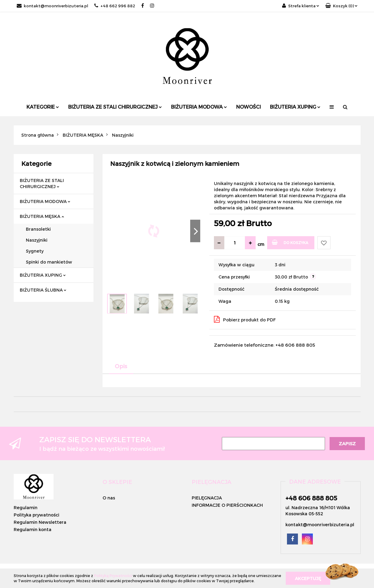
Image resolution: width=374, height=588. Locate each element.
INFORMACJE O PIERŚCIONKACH (227, 505)
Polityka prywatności (37, 515)
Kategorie (43, 107)
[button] (341, 6)
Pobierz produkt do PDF (245, 319)
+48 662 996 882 (115, 6)
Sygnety (35, 251)
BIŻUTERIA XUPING (295, 107)
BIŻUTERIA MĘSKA (42, 216)
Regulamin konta (33, 529)
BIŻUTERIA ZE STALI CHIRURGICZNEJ (115, 107)
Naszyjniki (37, 240)
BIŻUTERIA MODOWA (199, 107)
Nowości (248, 107)
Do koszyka (290, 242)
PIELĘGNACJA (207, 498)
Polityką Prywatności (113, 576)
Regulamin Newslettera (40, 522)
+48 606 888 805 (311, 498)
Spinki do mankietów (49, 262)
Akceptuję (308, 578)
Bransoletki (38, 229)
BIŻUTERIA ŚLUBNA (43, 290)
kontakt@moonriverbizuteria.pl (52, 6)
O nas (109, 498)
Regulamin (26, 508)
